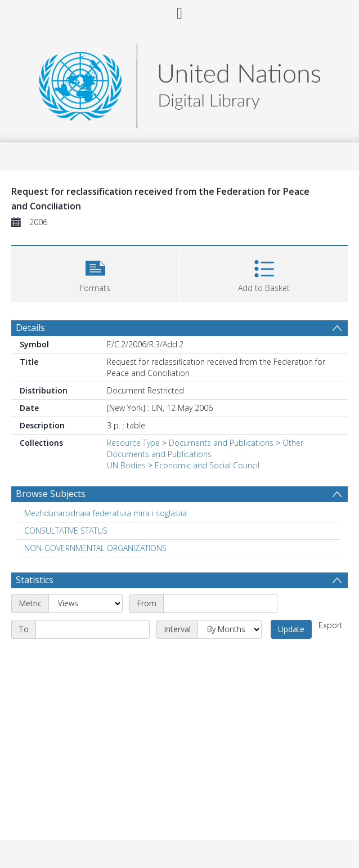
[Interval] (230, 629)
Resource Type (133, 443)
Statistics (35, 580)
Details (30, 328)
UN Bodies (126, 465)
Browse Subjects (51, 494)
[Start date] (220, 603)
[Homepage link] (179, 83)
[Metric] (86, 603)
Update (291, 629)
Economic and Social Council (207, 465)
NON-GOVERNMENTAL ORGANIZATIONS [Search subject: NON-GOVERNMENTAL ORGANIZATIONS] (95, 548)
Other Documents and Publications (205, 448)
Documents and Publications (221, 443)
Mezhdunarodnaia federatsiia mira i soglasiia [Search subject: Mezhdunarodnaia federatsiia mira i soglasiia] (106, 513)
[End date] (93, 629)
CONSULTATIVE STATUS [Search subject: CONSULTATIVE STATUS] (66, 531)
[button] (95, 273)
